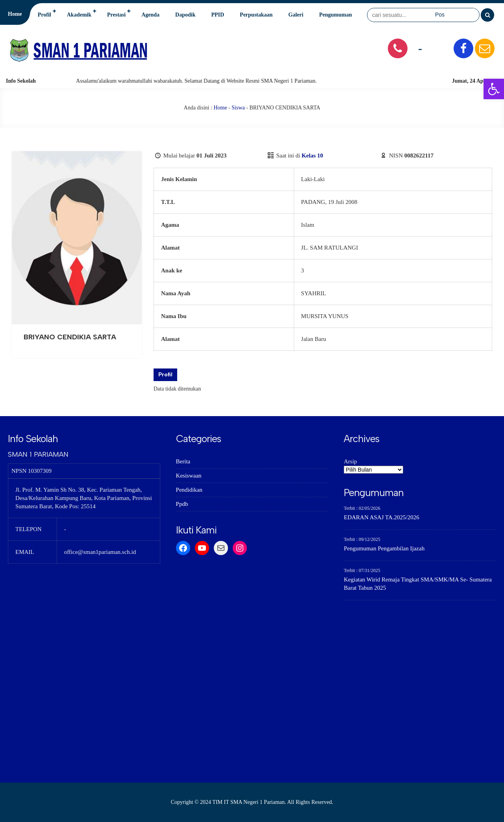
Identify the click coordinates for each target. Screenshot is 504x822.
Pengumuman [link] (335, 15)
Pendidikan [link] (189, 490)
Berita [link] (183, 461)
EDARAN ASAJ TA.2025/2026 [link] (381, 517)
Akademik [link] (79, 15)
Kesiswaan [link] (189, 476)
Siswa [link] (238, 108)
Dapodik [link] (185, 15)
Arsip (350, 461)
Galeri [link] (296, 15)
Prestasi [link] (116, 15)
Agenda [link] (150, 15)
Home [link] (15, 14)
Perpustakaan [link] (256, 15)
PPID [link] (218, 15)
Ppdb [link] (182, 504)
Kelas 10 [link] (312, 156)
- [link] (420, 48)
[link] (494, 89)
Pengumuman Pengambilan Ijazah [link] (384, 548)
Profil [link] (44, 15)
